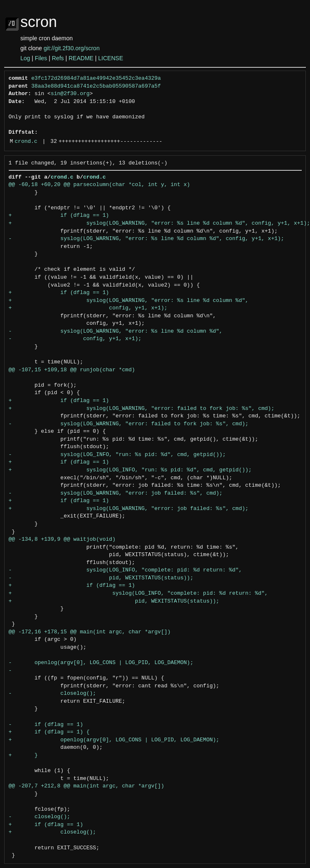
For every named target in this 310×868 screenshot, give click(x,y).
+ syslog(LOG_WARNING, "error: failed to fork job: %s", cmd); (142, 409)
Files (41, 58)
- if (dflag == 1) (46, 725)
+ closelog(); (53, 832)
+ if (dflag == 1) (59, 216)
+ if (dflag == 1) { (49, 732)
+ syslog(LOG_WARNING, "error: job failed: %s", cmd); (129, 509)
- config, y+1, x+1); (75, 339)
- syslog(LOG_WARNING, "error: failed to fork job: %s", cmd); (129, 424)
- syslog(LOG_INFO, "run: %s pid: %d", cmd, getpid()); (117, 455)
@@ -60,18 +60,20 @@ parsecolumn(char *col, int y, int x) (100, 185)
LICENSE (111, 58)
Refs (58, 58)
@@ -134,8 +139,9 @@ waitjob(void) (62, 539)
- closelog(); (53, 694)
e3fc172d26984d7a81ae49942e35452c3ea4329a (96, 78)
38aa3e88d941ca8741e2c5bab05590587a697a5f (96, 86)
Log (25, 58)
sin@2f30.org (70, 94)
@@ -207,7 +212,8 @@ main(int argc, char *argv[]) (86, 786)
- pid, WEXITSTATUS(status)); (101, 578)
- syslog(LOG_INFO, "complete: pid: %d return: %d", (125, 570)
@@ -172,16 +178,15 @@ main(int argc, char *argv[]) (90, 632)
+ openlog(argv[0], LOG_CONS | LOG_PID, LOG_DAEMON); (114, 740)
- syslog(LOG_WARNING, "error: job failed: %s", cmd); (116, 493)
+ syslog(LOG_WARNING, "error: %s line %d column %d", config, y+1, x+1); (159, 223)
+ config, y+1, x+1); (88, 308)
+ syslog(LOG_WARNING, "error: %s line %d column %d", (129, 301)
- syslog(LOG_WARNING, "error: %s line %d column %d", (116, 331)
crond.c (26, 142)
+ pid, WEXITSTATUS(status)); (114, 601)
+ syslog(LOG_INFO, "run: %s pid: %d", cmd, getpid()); (130, 470)
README (81, 58)
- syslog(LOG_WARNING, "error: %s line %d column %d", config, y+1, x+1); (146, 239)
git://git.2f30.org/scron (72, 48)
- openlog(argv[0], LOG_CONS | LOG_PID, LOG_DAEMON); (101, 663)
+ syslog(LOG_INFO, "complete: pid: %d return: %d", (138, 593)
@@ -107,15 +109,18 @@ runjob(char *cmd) (72, 370)
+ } (23, 755)
